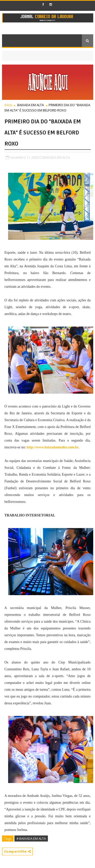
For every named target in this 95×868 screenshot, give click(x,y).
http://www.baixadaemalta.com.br (52, 447)
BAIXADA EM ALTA (31, 105)
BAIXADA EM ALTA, (57, 157)
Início (8, 105)
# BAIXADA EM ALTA (31, 838)
